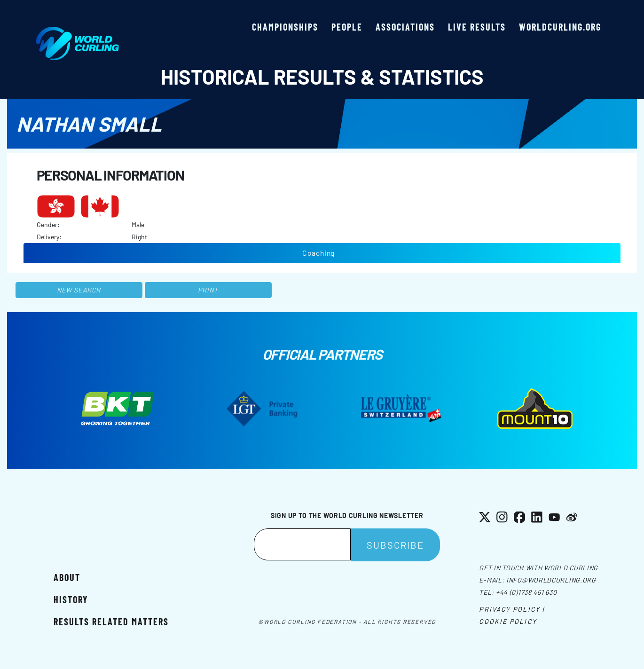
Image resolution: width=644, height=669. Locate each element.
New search (79, 290)
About (67, 577)
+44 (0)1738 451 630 (526, 592)
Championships (285, 27)
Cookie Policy (508, 621)
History (71, 599)
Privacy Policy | (512, 609)
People (347, 27)
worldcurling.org (560, 27)
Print (208, 290)
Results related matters (111, 622)
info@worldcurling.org (551, 580)
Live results (477, 27)
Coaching (318, 253)
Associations (405, 27)
